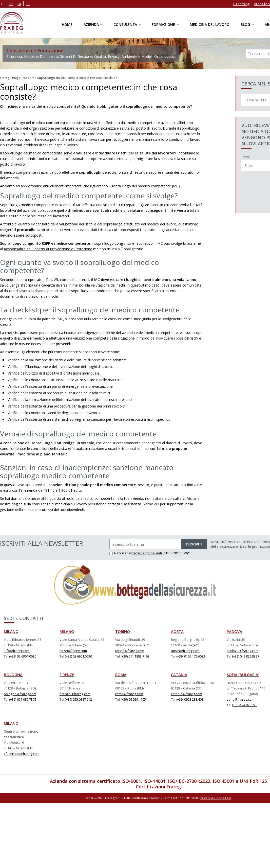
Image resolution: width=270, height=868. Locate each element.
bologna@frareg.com (20, 693)
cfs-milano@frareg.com (22, 753)
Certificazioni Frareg (158, 786)
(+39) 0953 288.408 (190, 699)
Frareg (5, 77)
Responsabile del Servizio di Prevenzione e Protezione (48, 248)
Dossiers (28, 77)
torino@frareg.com (130, 650)
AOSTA (177, 631)
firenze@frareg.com (75, 693)
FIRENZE (67, 674)
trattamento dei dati (147, 553)
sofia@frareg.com (240, 699)
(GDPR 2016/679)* (176, 553)
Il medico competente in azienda (27, 172)
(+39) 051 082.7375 (23, 699)
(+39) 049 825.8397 (246, 656)
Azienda (91, 24)
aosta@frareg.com (185, 650)
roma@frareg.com (129, 693)
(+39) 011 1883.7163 (135, 656)
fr (19, 4)
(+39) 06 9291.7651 (134, 699)
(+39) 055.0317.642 (78, 699)
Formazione (163, 24)
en (11, 4)
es (28, 4)
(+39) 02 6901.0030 (23, 656)
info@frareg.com (17, 650)
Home (67, 24)
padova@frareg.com (243, 650)
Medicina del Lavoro (210, 24)
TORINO (123, 631)
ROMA (121, 674)
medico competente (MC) (159, 185)
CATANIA (179, 674)
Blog (245, 24)
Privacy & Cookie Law (216, 797)
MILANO (11, 631)
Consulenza (125, 24)
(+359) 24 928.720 (245, 704)
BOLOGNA (13, 674)
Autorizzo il (120, 553)
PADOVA (234, 631)
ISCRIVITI (194, 544)
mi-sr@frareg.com (73, 650)
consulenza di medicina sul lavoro (59, 503)
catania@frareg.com (187, 693)
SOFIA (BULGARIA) (243, 674)
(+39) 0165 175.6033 (191, 656)
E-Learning (241, 4)
